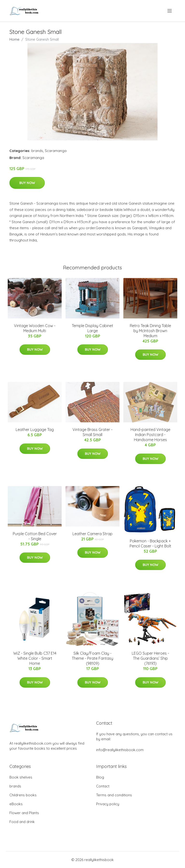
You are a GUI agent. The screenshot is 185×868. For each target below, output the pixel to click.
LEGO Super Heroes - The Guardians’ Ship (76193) (150, 658)
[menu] (170, 11)
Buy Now (27, 183)
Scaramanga (56, 151)
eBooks (16, 804)
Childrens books (23, 795)
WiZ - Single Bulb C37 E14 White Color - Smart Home (35, 658)
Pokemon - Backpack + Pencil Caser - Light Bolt (150, 543)
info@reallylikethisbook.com (120, 750)
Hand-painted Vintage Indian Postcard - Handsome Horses (150, 435)
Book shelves (21, 777)
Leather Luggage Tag (35, 430)
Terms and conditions (114, 795)
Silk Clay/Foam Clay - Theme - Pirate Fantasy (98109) (92, 658)
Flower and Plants (24, 813)
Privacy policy (108, 804)
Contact (103, 786)
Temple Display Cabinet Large (92, 328)
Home (14, 39)
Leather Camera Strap (92, 534)
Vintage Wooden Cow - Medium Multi (35, 328)
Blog (100, 777)
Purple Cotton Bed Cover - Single (35, 536)
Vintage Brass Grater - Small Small (92, 432)
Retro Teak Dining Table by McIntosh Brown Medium (150, 331)
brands (37, 151)
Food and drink (22, 822)
